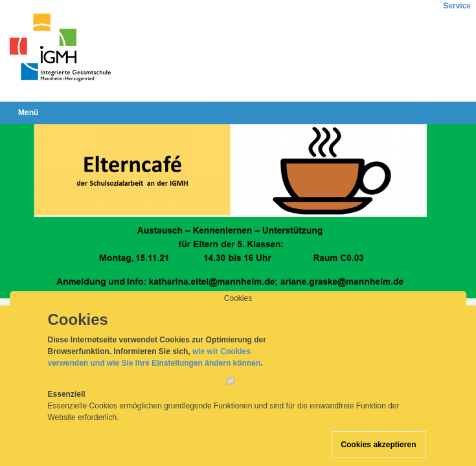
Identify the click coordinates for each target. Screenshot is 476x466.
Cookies (238, 311)
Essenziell (67, 406)
